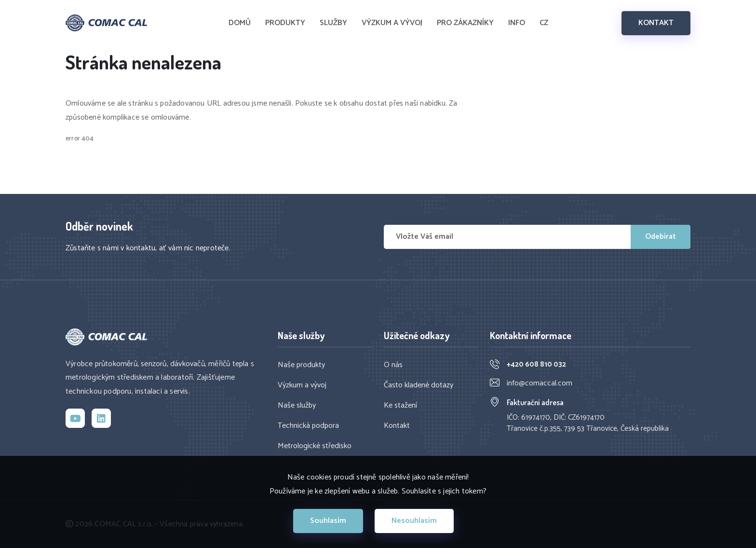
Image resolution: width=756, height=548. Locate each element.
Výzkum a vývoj (302, 385)
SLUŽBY (333, 23)
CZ (544, 23)
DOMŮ (240, 23)
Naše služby (297, 406)
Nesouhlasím (414, 521)
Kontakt (397, 426)
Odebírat (661, 237)
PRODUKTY (285, 23)
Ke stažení (400, 406)
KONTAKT (656, 23)
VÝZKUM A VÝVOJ (392, 23)
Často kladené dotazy (418, 385)
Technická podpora (308, 426)
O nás (393, 365)
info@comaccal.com (540, 383)
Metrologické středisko (315, 446)
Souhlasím (328, 521)
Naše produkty (301, 365)
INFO (517, 23)
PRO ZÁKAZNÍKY (465, 23)
